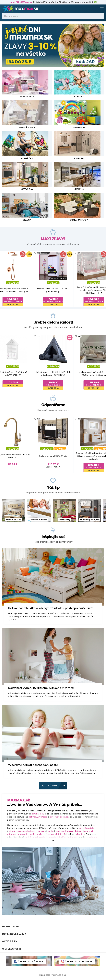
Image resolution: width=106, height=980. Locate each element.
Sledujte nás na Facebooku (31, 961)
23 (79, 253)
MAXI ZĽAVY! (53, 239)
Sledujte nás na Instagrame (79, 961)
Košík (95, 9)
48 (79, 419)
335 (39, 336)
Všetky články (49, 786)
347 (79, 336)
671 (39, 419)
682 (39, 253)
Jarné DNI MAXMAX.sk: (21, 2)
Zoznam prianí (90, 9)
